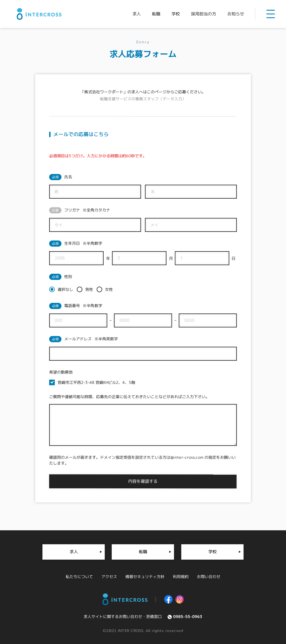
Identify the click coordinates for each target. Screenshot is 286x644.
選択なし (65, 289)
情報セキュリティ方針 (145, 577)
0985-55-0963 (188, 616)
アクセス (109, 577)
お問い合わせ (209, 577)
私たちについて (79, 577)
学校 (212, 552)
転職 (143, 552)
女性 (109, 289)
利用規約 (181, 577)
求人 (74, 552)
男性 (89, 289)
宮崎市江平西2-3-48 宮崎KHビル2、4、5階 (96, 382)
